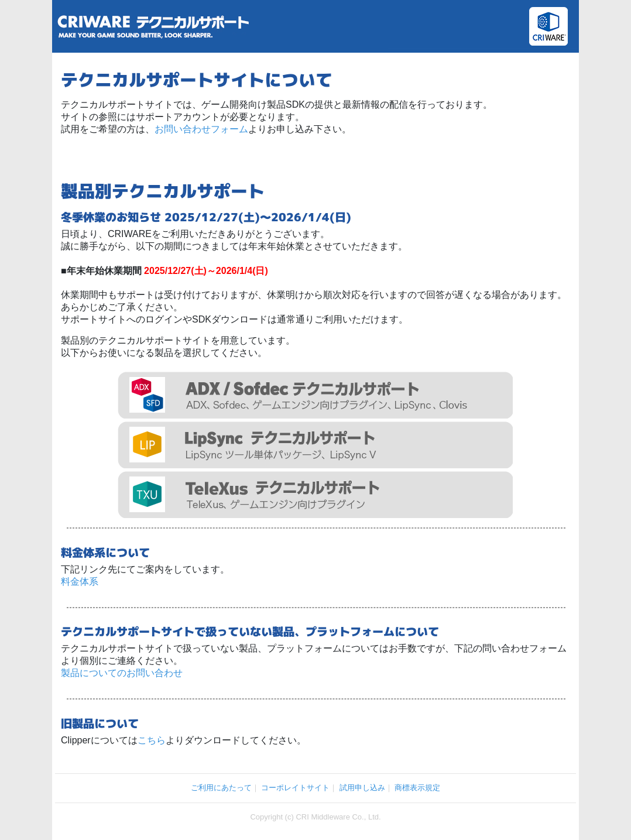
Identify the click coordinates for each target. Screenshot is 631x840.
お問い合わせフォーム (201, 129)
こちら (152, 740)
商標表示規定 (417, 788)
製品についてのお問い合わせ (122, 673)
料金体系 (80, 582)
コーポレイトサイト (295, 788)
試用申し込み (362, 788)
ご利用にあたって (221, 788)
